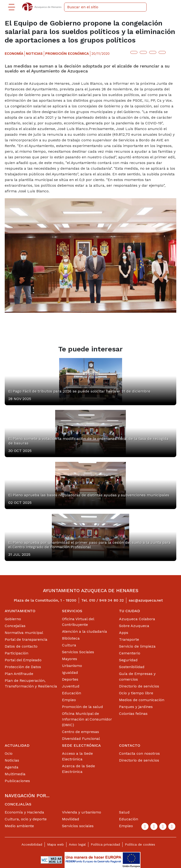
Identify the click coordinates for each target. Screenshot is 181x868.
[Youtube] (163, 826)
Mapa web (56, 844)
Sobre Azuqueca (134, 626)
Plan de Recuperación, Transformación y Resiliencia (31, 683)
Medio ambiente (19, 826)
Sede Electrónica (81, 745)
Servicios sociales (78, 826)
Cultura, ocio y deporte (26, 819)
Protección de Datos (23, 667)
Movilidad (71, 819)
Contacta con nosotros (139, 753)
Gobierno (13, 619)
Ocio (9, 753)
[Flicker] (172, 826)
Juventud (71, 686)
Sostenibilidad (132, 667)
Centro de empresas (80, 732)
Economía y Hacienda (24, 812)
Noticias (12, 760)
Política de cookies (140, 844)
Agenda (12, 767)
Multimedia (15, 774)
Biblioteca (71, 638)
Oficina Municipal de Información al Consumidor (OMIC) (87, 719)
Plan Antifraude (19, 674)
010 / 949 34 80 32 (106, 600)
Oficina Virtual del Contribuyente (78, 622)
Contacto (130, 745)
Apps (124, 633)
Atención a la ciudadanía (84, 631)
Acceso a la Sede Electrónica (77, 756)
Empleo (69, 700)
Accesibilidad (32, 844)
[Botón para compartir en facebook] (143, 52)
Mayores (70, 659)
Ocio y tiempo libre (136, 693)
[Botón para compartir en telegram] (153, 52)
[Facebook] (145, 826)
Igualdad (70, 672)
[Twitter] (154, 826)
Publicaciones (17, 781)
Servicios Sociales (78, 652)
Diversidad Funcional (81, 739)
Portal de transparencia (26, 639)
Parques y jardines (136, 707)
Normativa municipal (24, 633)
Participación (16, 653)
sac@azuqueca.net (146, 600)
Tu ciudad (130, 611)
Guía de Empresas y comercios (137, 676)
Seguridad (128, 660)
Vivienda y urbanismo (82, 812)
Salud (124, 812)
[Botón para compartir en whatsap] (162, 52)
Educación (72, 693)
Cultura (69, 645)
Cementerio (130, 653)
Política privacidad (105, 844)
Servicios (72, 611)
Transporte (129, 639)
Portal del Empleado (23, 660)
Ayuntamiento (20, 611)
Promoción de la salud (82, 707)
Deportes (70, 679)
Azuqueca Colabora (137, 619)
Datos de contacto (21, 646)
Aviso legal (77, 844)
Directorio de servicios (139, 686)
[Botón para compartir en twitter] (134, 52)
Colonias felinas (133, 714)
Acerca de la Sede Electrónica (78, 769)
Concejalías (15, 626)
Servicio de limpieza (137, 646)
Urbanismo (72, 666)
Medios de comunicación (142, 700)
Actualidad (17, 745)
